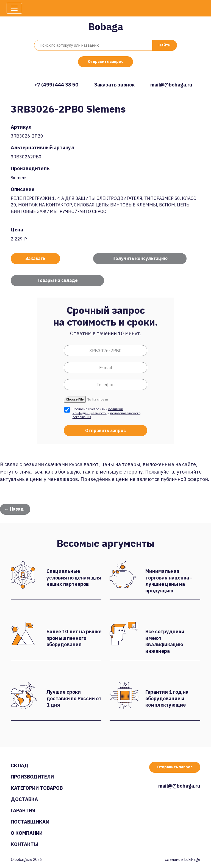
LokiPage (192, 859)
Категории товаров (37, 788)
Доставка (24, 799)
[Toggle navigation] (14, 8)
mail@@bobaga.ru (171, 85)
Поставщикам (30, 822)
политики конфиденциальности (98, 411)
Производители (32, 777)
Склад (20, 765)
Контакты (24, 844)
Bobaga (106, 26)
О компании (27, 833)
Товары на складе (58, 280)
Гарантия (23, 810)
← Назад (14, 509)
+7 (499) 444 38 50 (56, 85)
